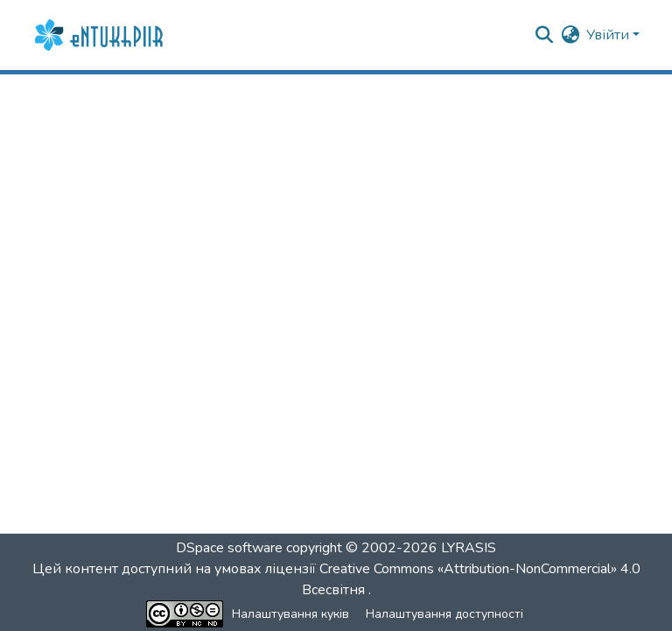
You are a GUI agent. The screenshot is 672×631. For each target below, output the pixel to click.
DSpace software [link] (229, 548)
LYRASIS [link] (469, 548)
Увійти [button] (609, 35)
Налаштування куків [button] (290, 614)
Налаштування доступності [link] (444, 614)
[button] (101, 35)
